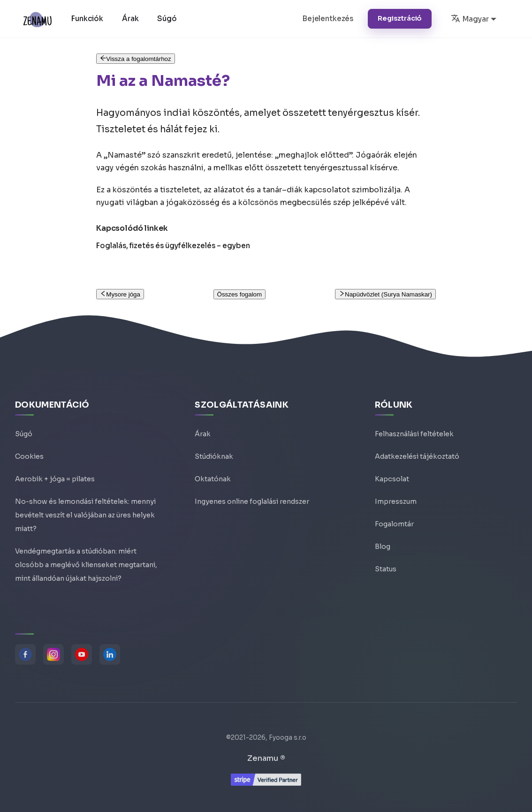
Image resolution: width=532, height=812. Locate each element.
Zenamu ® (266, 758)
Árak (130, 19)
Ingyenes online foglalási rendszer (252, 501)
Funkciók (87, 19)
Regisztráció (400, 18)
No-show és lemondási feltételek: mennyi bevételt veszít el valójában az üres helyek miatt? (85, 515)
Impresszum (396, 501)
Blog (383, 546)
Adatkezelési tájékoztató (417, 456)
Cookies (29, 456)
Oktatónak (213, 479)
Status (386, 569)
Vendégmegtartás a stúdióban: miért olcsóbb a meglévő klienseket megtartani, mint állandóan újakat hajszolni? (86, 565)
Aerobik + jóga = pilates (55, 479)
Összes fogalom (240, 294)
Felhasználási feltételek (414, 434)
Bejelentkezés (328, 19)
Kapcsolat (392, 479)
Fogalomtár (394, 524)
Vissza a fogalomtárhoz (136, 59)
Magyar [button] (470, 18)
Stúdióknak (214, 456)
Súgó (167, 19)
